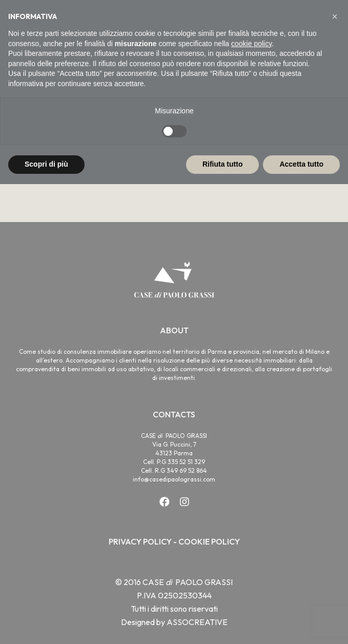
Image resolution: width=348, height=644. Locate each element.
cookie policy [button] (251, 44)
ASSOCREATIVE (197, 622)
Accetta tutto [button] (301, 164)
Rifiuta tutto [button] (223, 164)
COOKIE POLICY (209, 541)
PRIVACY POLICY (140, 541)
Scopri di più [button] (46, 164)
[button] (335, 16)
